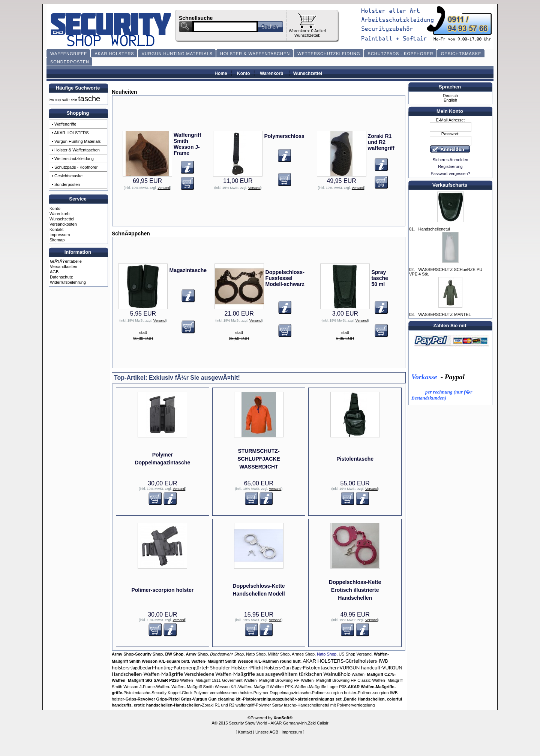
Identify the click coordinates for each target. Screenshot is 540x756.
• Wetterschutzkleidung (73, 159)
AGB (54, 272)
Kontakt (56, 229)
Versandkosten (63, 224)
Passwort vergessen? (450, 174)
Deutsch (450, 96)
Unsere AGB (267, 732)
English (450, 100)
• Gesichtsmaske (67, 176)
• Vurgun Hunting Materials (76, 141)
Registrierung (450, 166)
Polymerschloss (284, 136)
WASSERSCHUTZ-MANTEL (444, 314)
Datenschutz (61, 277)
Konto (244, 73)
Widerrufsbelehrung (68, 282)
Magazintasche (188, 270)
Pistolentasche (355, 459)
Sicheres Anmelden (451, 160)
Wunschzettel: (307, 35)
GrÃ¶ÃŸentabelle (66, 261)
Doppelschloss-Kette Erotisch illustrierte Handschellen (355, 590)
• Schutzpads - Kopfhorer (75, 167)
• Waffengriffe (64, 124)
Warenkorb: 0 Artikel (307, 31)
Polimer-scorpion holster (162, 590)
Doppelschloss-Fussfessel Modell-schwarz (285, 278)
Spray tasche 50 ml (379, 278)
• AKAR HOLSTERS (70, 133)
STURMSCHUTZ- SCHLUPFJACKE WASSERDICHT (259, 459)
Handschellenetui (434, 229)
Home (221, 73)
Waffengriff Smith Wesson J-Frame (187, 144)
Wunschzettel (308, 73)
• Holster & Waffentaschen (76, 150)
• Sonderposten (66, 184)
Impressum (60, 235)
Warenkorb (271, 73)
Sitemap (57, 240)
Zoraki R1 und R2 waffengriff (381, 142)
